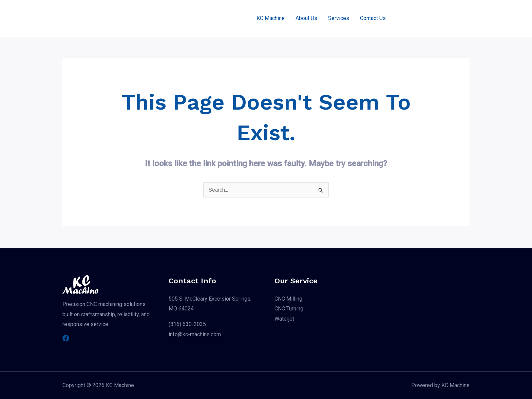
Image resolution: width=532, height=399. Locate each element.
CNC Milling (288, 299)
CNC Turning (289, 309)
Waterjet (284, 319)
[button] (434, 18)
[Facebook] (66, 338)
